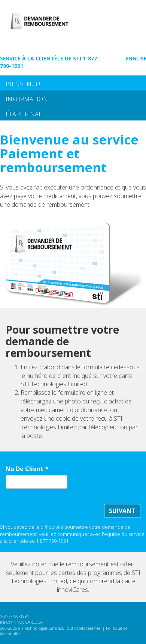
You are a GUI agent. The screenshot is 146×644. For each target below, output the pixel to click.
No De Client (25, 469)
